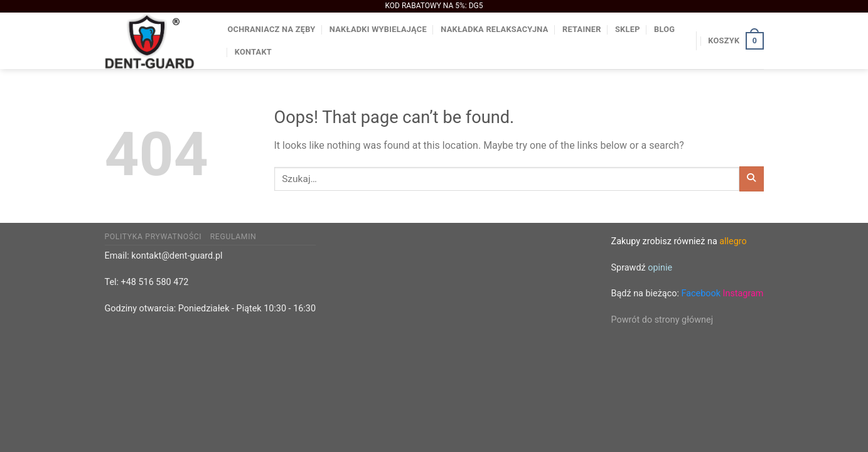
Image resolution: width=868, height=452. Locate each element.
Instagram (743, 293)
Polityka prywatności (153, 237)
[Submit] (752, 179)
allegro (733, 241)
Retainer (582, 29)
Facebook (701, 293)
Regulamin (233, 237)
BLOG (664, 29)
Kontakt (253, 52)
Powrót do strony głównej (662, 320)
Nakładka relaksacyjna (494, 29)
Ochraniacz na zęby (272, 29)
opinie (660, 268)
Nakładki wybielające (378, 29)
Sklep (628, 29)
